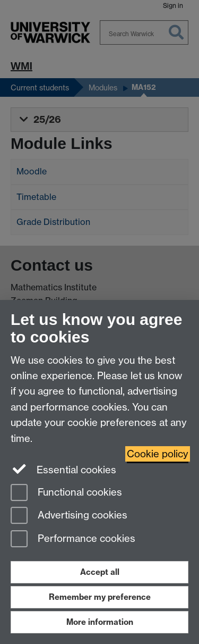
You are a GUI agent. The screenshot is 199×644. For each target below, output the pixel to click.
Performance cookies (73, 540)
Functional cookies (66, 493)
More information (100, 622)
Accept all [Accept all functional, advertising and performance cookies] (100, 572)
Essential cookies (63, 469)
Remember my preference (100, 597)
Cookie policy (158, 454)
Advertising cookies (69, 516)
